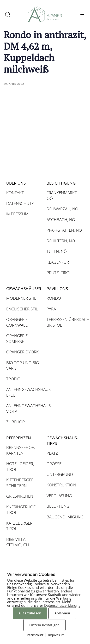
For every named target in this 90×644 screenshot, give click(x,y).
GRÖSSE (54, 464)
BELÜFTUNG (58, 506)
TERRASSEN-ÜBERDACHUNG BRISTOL (64, 322)
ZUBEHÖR (15, 422)
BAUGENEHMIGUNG (64, 517)
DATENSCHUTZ (20, 203)
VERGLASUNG (59, 496)
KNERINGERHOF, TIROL (21, 510)
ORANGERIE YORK (22, 352)
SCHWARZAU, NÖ (62, 209)
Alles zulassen (30, 613)
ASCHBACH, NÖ (61, 220)
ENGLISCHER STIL (22, 309)
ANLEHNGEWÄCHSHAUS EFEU (24, 392)
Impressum (56, 635)
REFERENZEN (19, 438)
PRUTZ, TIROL (59, 273)
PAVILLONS (57, 289)
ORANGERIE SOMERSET (17, 338)
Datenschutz (34, 635)
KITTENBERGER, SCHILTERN (20, 483)
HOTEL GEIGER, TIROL (20, 466)
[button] (7, 14)
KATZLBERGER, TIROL (20, 526)
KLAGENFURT (59, 262)
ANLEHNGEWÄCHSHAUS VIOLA (24, 408)
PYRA (51, 309)
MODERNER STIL (21, 298)
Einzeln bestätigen (44, 625)
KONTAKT (15, 193)
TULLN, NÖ (57, 251)
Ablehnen (62, 613)
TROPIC (13, 379)
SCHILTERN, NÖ (61, 241)
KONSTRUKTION (61, 485)
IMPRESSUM (17, 214)
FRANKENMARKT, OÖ (62, 195)
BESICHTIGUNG (61, 183)
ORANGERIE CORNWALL (17, 322)
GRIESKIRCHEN (20, 496)
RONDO (54, 298)
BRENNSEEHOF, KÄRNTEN (21, 450)
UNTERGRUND (60, 474)
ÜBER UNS (16, 183)
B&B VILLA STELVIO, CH (18, 542)
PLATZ (52, 453)
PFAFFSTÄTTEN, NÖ (64, 230)
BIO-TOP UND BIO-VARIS (23, 365)
